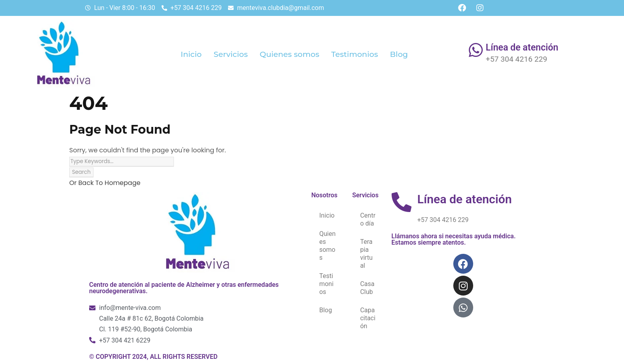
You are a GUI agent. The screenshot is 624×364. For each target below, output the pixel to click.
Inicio (191, 54)
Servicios (231, 54)
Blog (399, 54)
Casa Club (367, 288)
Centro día (368, 219)
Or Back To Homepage (105, 183)
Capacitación (368, 318)
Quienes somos (290, 54)
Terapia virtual (367, 254)
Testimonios (355, 54)
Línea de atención (522, 48)
